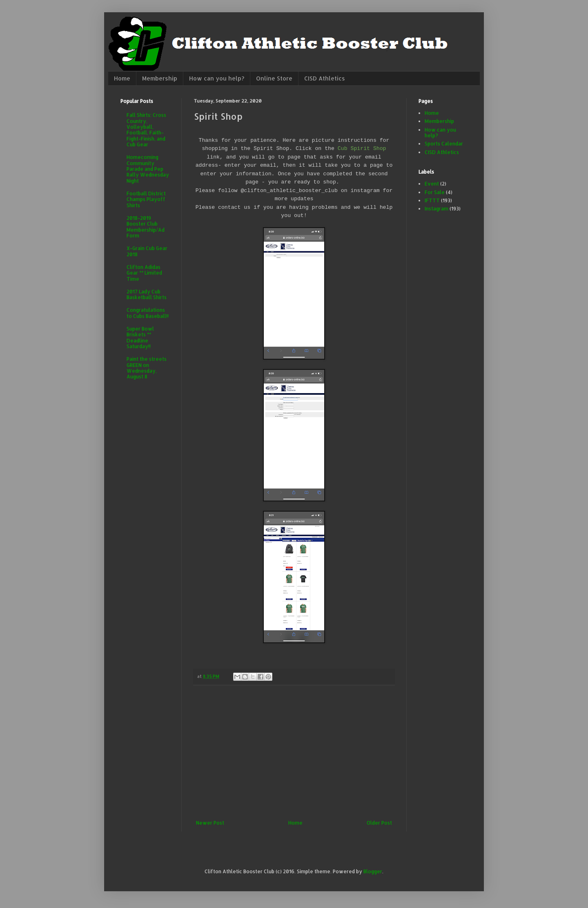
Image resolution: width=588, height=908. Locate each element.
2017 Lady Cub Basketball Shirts (147, 294)
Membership (160, 78)
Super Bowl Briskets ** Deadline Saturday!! (140, 338)
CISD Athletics (325, 78)
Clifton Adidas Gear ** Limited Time (144, 273)
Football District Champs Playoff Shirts (146, 199)
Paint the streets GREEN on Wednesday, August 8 (147, 368)
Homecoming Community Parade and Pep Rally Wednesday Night (148, 169)
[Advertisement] (294, 753)
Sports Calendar (444, 144)
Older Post (379, 823)
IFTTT (432, 200)
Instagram (437, 209)
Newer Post (210, 823)
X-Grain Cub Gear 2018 (147, 251)
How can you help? (217, 78)
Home (122, 78)
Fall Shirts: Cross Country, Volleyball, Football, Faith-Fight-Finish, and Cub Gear (146, 130)
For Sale (435, 192)
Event (432, 184)
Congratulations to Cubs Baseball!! (148, 313)
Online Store (274, 78)
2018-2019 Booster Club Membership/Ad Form (146, 227)
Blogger (373, 871)
